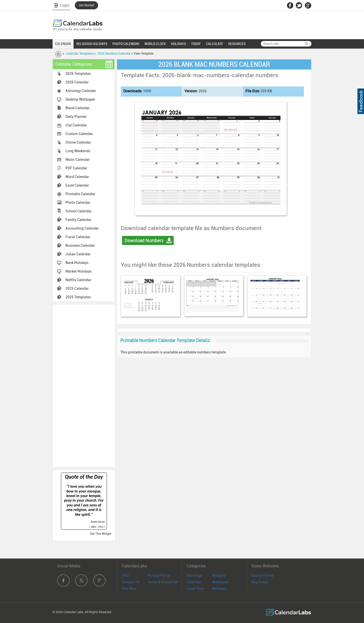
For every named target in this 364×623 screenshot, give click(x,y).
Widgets (219, 575)
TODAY (196, 44)
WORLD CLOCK (155, 44)
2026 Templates (78, 74)
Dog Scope (260, 582)
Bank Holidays (77, 263)
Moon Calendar (78, 160)
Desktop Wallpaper (80, 99)
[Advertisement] (84, 385)
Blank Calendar (78, 108)
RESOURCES (237, 44)
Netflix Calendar (78, 280)
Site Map (129, 589)
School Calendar (79, 211)
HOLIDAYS (178, 44)
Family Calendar (78, 220)
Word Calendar (77, 177)
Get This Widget (101, 534)
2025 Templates (78, 297)
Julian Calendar (78, 254)
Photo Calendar (78, 203)
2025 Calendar (77, 288)
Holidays (219, 589)
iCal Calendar (76, 125)
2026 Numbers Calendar (114, 54)
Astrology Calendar (81, 91)
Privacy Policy (159, 575)
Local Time (195, 589)
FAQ (125, 575)
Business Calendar (80, 246)
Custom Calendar (79, 134)
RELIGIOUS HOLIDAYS (92, 44)
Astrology (194, 575)
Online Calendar (78, 142)
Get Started (86, 5)
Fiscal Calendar (78, 237)
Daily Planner (76, 117)
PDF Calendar (76, 168)
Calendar (194, 582)
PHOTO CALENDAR (126, 44)
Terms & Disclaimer (163, 582)
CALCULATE (214, 44)
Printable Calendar (80, 194)
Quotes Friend (262, 575)
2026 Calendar (77, 82)
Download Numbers (144, 240)
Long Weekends (78, 151)
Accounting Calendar (82, 228)
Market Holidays (78, 271)
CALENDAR (63, 44)
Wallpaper (220, 582)
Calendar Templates (80, 54)
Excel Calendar (77, 185)
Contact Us (131, 582)
